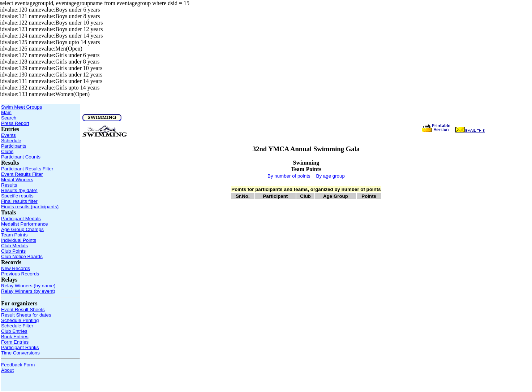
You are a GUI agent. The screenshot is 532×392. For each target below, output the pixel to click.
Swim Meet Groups (22, 107)
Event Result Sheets (23, 310)
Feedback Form (18, 365)
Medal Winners (17, 180)
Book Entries (15, 337)
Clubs (7, 151)
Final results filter (19, 201)
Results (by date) (19, 190)
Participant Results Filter (27, 169)
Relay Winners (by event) (28, 291)
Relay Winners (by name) (28, 286)
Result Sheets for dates (26, 315)
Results (9, 185)
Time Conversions (20, 353)
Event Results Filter (22, 174)
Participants (14, 146)
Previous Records (20, 274)
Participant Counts (21, 157)
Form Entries (15, 342)
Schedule (11, 141)
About (7, 370)
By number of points (289, 176)
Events (8, 135)
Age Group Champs (22, 229)
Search (9, 118)
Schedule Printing (20, 320)
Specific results (17, 196)
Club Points (13, 251)
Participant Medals (21, 219)
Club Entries (14, 331)
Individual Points (19, 240)
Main (6, 112)
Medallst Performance (25, 224)
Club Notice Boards (22, 256)
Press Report (15, 123)
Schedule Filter (17, 326)
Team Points (14, 235)
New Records (16, 268)
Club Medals (14, 246)
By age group (331, 176)
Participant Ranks (20, 347)
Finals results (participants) (30, 207)
